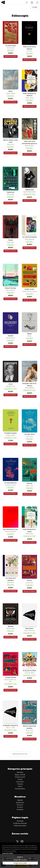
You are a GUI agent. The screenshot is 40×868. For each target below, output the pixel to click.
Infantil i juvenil (20, 777)
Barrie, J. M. (29, 486)
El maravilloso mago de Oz (11, 726)
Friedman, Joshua (11, 485)
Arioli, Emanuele (11, 338)
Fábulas (29, 334)
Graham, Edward (11, 93)
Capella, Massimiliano (29, 192)
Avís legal (20, 821)
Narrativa (20, 772)
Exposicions (20, 802)
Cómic (20, 786)
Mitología (11, 626)
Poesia (20, 779)
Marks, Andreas (29, 146)
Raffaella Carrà (29, 190)
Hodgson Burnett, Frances (29, 291)
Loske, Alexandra (29, 239)
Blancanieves (29, 629)
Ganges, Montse (11, 435)
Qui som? (20, 805)
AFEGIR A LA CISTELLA (11, 57)
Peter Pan (29, 483)
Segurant (11, 336)
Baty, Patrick (11, 582)
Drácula (11, 240)
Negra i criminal (20, 775)
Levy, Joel (29, 51)
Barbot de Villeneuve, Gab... (11, 681)
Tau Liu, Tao (29, 436)
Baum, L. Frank (11, 728)
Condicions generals (20, 823)
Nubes (11, 91)
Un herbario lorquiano (11, 433)
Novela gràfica (20, 789)
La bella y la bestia (11, 678)
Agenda (20, 800)
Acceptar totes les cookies (20, 863)
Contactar (20, 809)
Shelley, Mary (11, 194)
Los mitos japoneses (11, 483)
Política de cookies (20, 826)
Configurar (20, 857)
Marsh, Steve (29, 534)
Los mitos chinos (29, 434)
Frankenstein (11, 192)
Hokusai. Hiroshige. (11, 288)
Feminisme (20, 782)
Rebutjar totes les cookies (20, 860)
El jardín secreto (29, 289)
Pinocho (29, 581)
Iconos (11, 384)
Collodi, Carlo (29, 583)
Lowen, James (29, 98)
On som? (20, 807)
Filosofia (20, 784)
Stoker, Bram (11, 242)
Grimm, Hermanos (29, 631)
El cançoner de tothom (29, 671)
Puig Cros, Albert (29, 673)
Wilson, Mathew (29, 388)
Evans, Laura (11, 144)
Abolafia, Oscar (11, 386)
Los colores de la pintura (29, 237)
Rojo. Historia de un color (11, 530)
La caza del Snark (11, 46)
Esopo (29, 336)
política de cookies (8, 853)
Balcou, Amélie (11, 290)
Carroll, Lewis (11, 48)
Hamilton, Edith (11, 628)
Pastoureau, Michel (11, 532)
